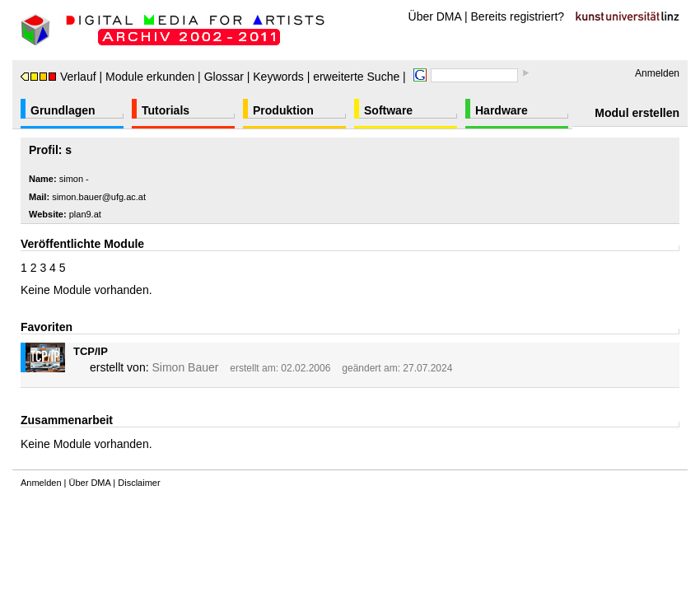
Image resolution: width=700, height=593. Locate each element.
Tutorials (166, 110)
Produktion (283, 110)
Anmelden (657, 73)
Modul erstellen (637, 113)
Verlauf (58, 77)
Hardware (502, 110)
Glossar (224, 77)
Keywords (278, 77)
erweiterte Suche (356, 77)
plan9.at (85, 214)
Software (388, 110)
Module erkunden (150, 77)
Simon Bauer (185, 367)
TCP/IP (91, 351)
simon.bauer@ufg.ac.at (99, 197)
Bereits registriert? (518, 16)
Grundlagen (63, 110)
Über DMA (435, 16)
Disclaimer (139, 483)
